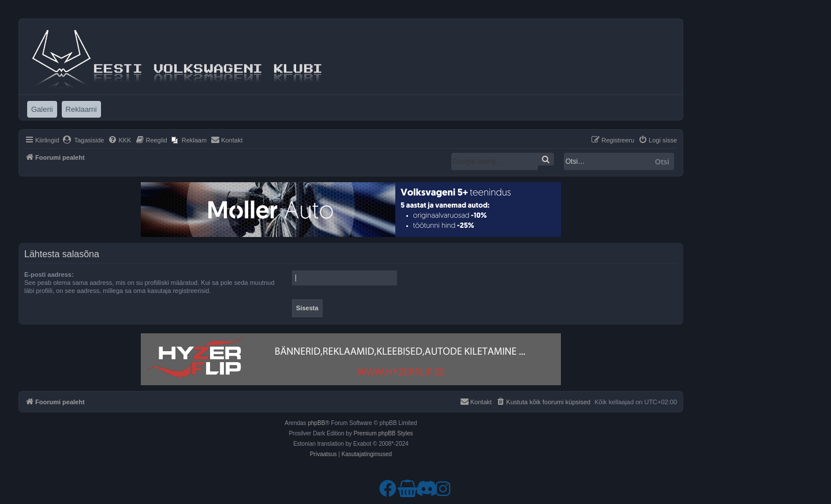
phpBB (316, 423)
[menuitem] (83, 140)
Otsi (662, 161)
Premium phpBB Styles (383, 433)
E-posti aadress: (49, 274)
